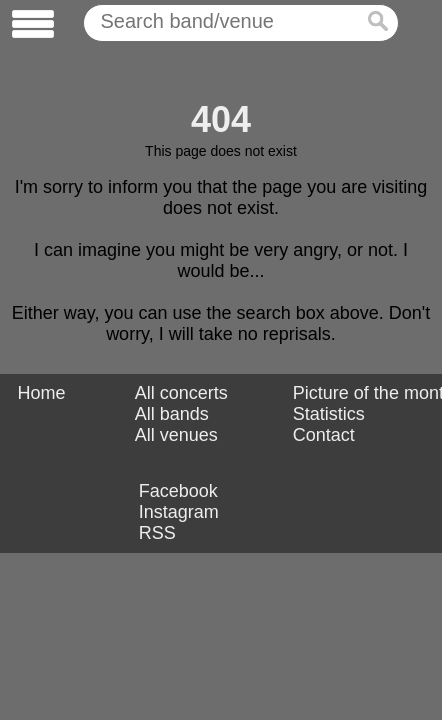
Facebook (178, 491)
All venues (176, 435)
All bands (172, 414)
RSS (157, 533)
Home (41, 393)
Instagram (179, 512)
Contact (324, 435)
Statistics (329, 414)
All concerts (181, 393)
